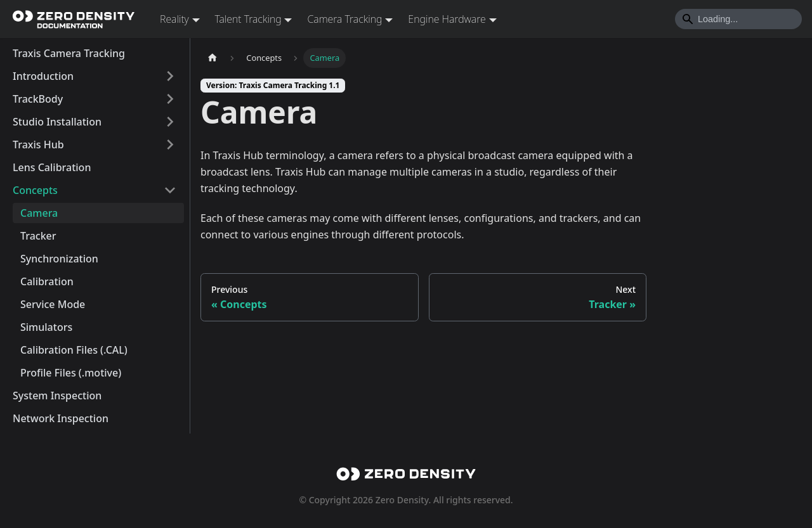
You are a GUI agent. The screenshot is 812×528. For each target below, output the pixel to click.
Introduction (43, 76)
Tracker (38, 236)
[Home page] (213, 58)
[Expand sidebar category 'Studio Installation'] (170, 122)
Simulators (46, 327)
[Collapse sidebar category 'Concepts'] (170, 190)
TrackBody (38, 99)
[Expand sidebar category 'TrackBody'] (170, 99)
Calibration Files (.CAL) (74, 350)
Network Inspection (61, 418)
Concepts (35, 190)
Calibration (47, 281)
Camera (39, 213)
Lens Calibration (52, 167)
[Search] (738, 19)
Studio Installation (57, 122)
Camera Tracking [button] (344, 19)
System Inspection (57, 396)
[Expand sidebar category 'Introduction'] (170, 76)
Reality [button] (174, 19)
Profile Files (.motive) (71, 373)
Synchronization (59, 259)
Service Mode (53, 304)
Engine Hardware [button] (447, 19)
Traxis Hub (38, 145)
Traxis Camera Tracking (69, 53)
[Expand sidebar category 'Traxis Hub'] (170, 145)
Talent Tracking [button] (248, 19)
